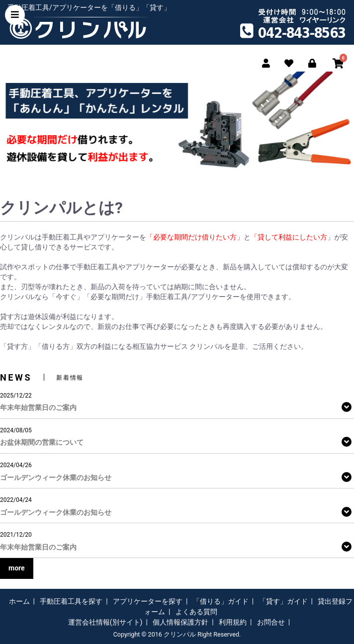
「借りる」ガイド (221, 601)
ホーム (19, 601)
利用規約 (233, 622)
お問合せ (271, 622)
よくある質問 (196, 612)
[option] (177, 122)
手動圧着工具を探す (71, 601)
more (17, 568)
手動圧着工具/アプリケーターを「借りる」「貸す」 (89, 7)
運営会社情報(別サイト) (105, 622)
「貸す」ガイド (283, 601)
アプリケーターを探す (148, 601)
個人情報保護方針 (180, 622)
